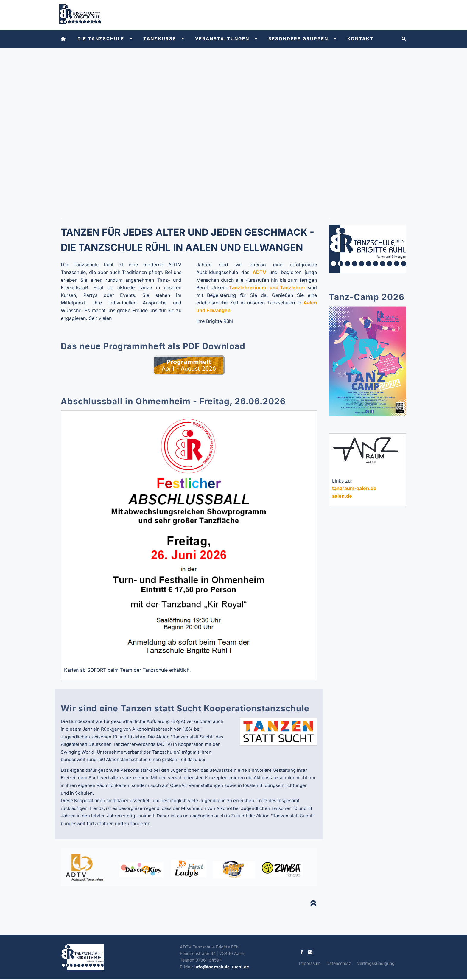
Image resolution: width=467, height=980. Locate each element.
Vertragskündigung (376, 963)
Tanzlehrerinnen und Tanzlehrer (267, 287)
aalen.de (342, 496)
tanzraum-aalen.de (354, 488)
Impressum (310, 963)
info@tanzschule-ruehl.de (222, 967)
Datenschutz (339, 963)
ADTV (259, 272)
